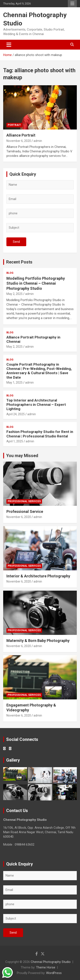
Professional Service (25, 511)
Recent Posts (19, 262)
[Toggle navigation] (9, 45)
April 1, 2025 (15, 441)
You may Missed (22, 456)
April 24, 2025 (16, 414)
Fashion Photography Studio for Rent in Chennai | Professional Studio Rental (40, 434)
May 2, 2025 (15, 294)
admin (38, 141)
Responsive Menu (72, 4)
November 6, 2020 (19, 141)
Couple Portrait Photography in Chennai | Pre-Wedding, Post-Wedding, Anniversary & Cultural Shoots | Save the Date (39, 371)
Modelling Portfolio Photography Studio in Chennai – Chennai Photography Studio (36, 283)
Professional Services (24, 501)
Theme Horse (46, 967)
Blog (10, 273)
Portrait (14, 125)
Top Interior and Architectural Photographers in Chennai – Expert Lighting (36, 405)
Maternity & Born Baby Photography (38, 641)
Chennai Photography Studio (51, 962)
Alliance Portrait (21, 135)
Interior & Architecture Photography (38, 576)
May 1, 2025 (15, 383)
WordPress (54, 973)
